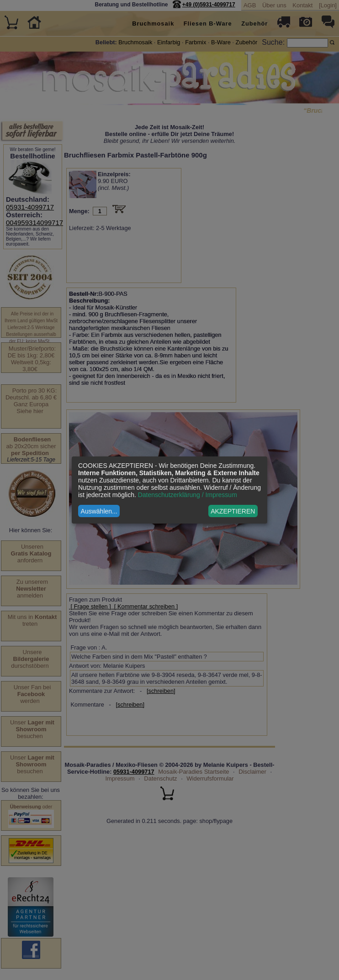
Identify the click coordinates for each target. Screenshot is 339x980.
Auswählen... (99, 511)
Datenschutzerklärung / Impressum (188, 495)
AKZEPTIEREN (233, 511)
